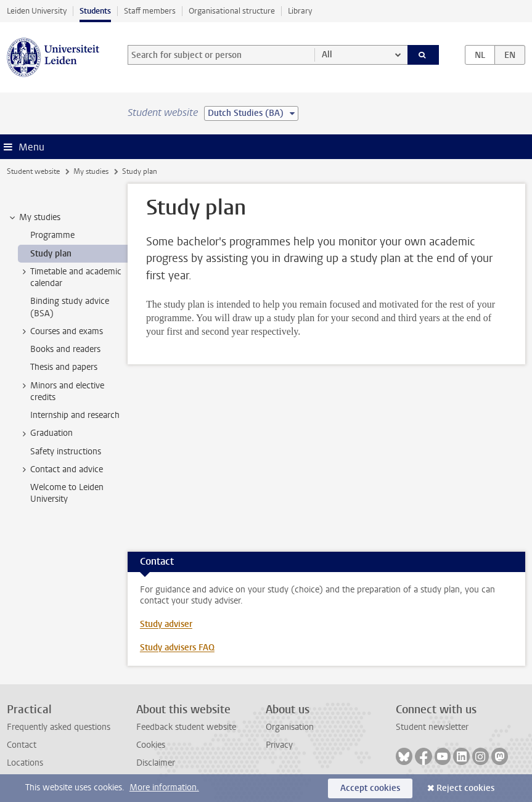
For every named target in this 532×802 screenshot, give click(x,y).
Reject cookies (465, 788)
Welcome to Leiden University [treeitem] (67, 493)
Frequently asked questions (59, 727)
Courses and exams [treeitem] (61, 332)
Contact (22, 745)
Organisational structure (232, 11)
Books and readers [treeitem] (65, 349)
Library (300, 11)
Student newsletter (432, 727)
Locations (25, 763)
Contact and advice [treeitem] (61, 470)
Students (95, 11)
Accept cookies (370, 788)
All (327, 55)
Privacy (279, 745)
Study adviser (166, 624)
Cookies (151, 745)
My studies (91, 171)
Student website (33, 171)
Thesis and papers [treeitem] (64, 367)
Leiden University (37, 11)
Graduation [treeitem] (46, 433)
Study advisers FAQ (177, 648)
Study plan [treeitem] (51, 254)
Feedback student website (186, 727)
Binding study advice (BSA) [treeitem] (70, 307)
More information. (164, 788)
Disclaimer (156, 763)
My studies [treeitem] (34, 218)
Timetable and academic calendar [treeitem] (70, 277)
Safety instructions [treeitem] (66, 452)
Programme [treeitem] (52, 235)
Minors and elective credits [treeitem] (61, 391)
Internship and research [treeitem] (75, 415)
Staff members (150, 11)
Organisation (290, 727)
